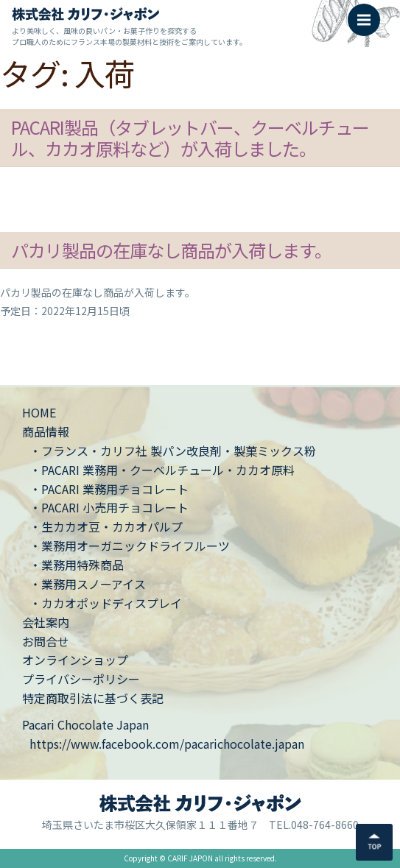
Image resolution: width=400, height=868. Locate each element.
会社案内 (46, 622)
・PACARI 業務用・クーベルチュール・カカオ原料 (162, 470)
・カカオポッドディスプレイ (106, 603)
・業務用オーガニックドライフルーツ (130, 546)
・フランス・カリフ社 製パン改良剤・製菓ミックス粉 (173, 451)
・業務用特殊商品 (77, 565)
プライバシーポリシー (81, 679)
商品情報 (46, 431)
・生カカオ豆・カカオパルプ (106, 526)
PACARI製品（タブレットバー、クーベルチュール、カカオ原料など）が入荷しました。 (190, 138)
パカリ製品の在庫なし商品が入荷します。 (171, 250)
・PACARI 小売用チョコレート (109, 507)
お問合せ (46, 641)
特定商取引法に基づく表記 (93, 698)
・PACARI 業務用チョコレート (109, 489)
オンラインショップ (75, 660)
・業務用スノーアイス (88, 584)
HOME (39, 412)
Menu (369, 13)
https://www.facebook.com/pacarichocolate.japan (167, 744)
